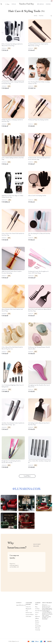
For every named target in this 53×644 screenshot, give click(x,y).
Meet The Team (39, 611)
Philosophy (38, 628)
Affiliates (37, 619)
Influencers (38, 617)
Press (36, 615)
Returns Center (29, 613)
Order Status (28, 617)
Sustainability (38, 626)
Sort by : (36, 16)
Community (38, 630)
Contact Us (28, 607)
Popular (14, 4)
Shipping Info (29, 609)
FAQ (27, 611)
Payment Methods (30, 615)
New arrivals (40, 4)
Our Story (37, 609)
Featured (48, 4)
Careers (37, 613)
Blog (36, 607)
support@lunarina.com (21, 605)
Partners (37, 624)
